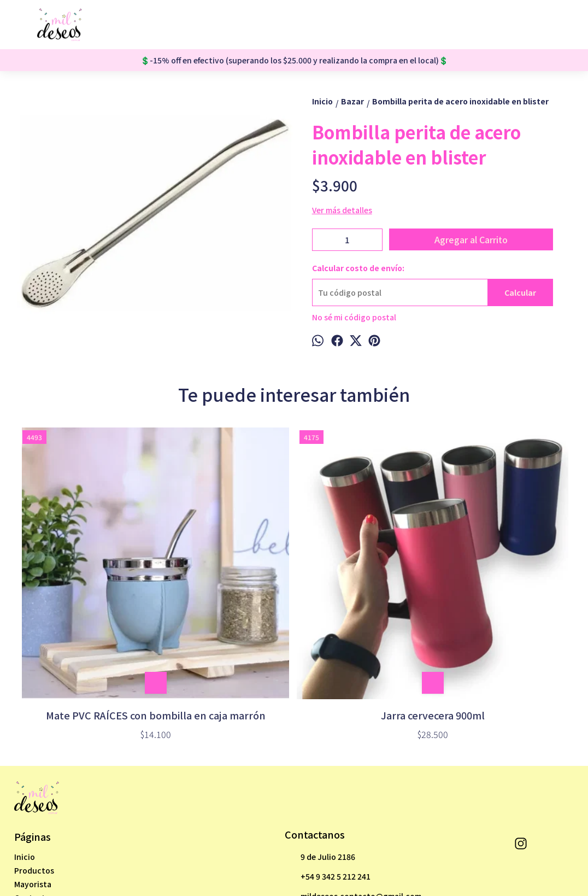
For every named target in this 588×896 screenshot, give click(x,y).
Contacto (32, 774)
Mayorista (33, 760)
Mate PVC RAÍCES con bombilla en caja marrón (86, 584)
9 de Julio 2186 (320, 733)
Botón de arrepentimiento (384, 861)
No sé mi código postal (354, 317)
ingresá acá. (329, 861)
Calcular (520, 292)
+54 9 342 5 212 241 (328, 752)
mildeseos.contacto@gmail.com (353, 772)
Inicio (25, 733)
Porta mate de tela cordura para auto (502, 584)
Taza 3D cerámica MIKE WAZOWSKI (363, 584)
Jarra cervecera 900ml (225, 577)
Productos (34, 746)
